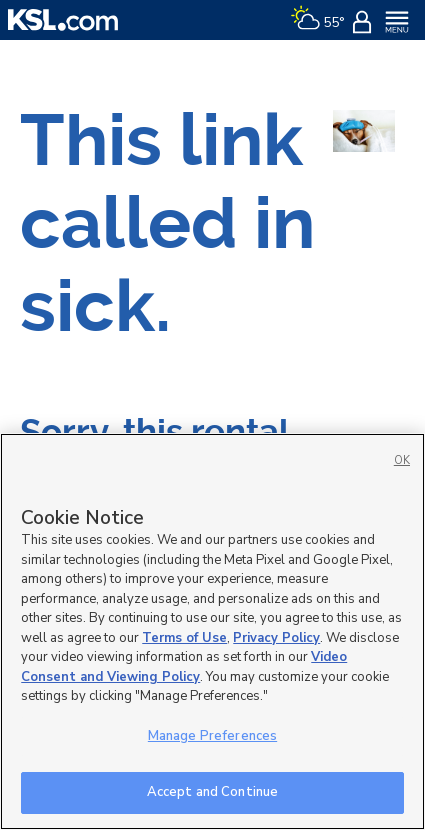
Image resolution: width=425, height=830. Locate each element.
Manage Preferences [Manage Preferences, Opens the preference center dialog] (212, 736)
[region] (212, 631)
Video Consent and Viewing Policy (184, 667)
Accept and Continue (212, 792)
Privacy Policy (276, 638)
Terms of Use (184, 638)
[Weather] (317, 20)
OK (402, 460)
